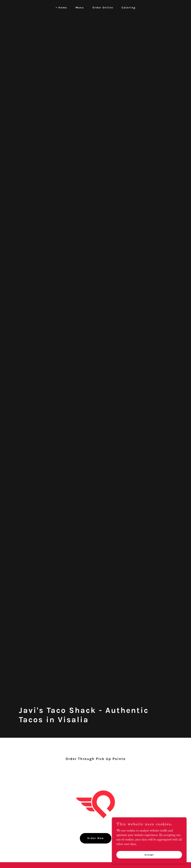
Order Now (96, 838)
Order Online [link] (103, 8)
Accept (149, 855)
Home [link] (63, 8)
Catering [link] (129, 8)
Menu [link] (80, 8)
